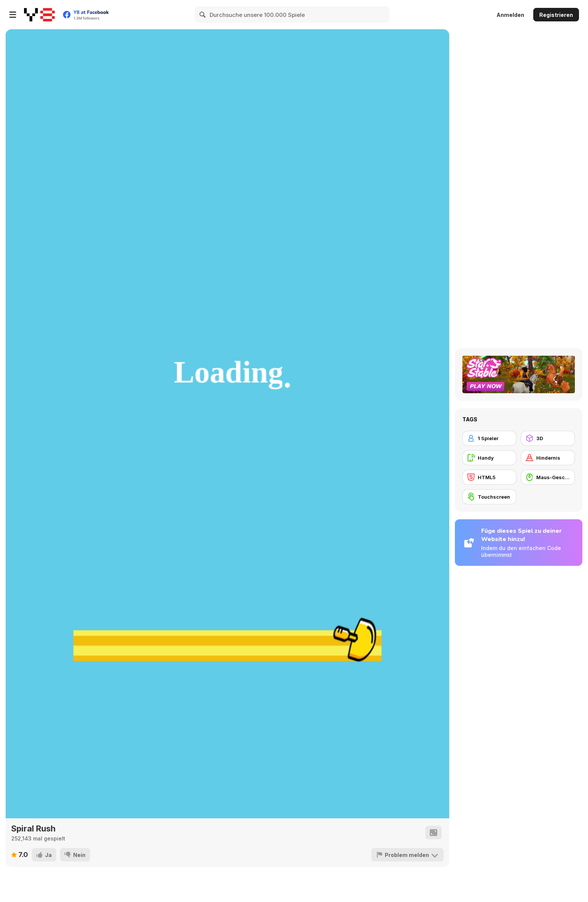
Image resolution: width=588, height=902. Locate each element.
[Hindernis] (548, 458)
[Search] (203, 15)
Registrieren (556, 15)
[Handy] (489, 458)
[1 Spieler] (489, 438)
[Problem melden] (407, 855)
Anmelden (510, 15)
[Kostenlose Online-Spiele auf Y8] (39, 15)
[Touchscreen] (489, 497)
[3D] (548, 438)
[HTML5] (489, 477)
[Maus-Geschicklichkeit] (548, 477)
